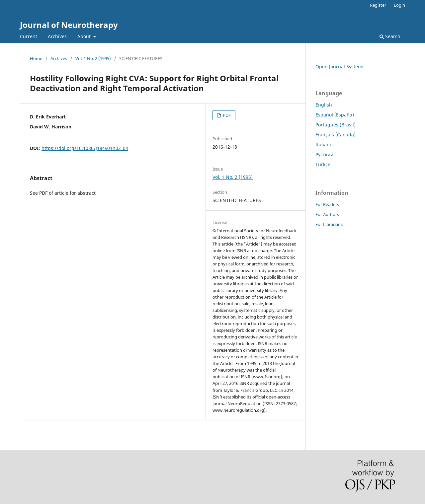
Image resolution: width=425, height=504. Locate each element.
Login (399, 5)
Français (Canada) (336, 135)
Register (378, 5)
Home (36, 58)
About (85, 36)
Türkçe (323, 164)
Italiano (324, 144)
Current (29, 36)
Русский (324, 154)
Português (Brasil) (336, 125)
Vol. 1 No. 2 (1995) (93, 58)
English (324, 105)
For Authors (327, 214)
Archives (57, 36)
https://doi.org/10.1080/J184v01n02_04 (85, 148)
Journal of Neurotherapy (69, 25)
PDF (226, 115)
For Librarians (329, 224)
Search (390, 36)
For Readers (327, 204)
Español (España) (335, 115)
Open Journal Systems (340, 67)
